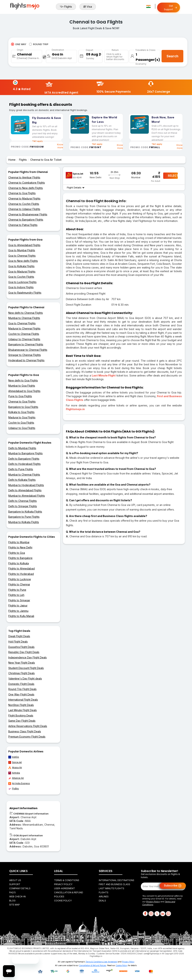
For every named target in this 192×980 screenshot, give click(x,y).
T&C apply (97, 144)
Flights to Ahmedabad (22, 568)
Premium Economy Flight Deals (27, 737)
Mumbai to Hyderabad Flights (26, 485)
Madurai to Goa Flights (22, 417)
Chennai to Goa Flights (22, 193)
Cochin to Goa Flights (21, 423)
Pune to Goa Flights (20, 396)
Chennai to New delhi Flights (26, 188)
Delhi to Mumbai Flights (22, 448)
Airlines (104, 897)
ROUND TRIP (39, 44)
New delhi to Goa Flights (23, 380)
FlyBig (13, 789)
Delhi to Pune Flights (21, 469)
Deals (102, 901)
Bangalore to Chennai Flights (26, 344)
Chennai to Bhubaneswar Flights (28, 214)
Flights (66, 7)
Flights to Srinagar (19, 600)
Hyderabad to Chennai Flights (26, 360)
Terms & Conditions (67, 880)
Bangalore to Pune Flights (24, 517)
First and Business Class (114, 884)
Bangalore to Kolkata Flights (25, 512)
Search (172, 56)
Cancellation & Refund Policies (93, 965)
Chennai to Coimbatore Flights (27, 183)
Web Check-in (17, 897)
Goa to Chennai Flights (22, 256)
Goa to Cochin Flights (21, 277)
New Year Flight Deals (22, 663)
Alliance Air (16, 778)
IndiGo (14, 757)
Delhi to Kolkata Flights (22, 480)
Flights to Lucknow (20, 579)
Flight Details (76, 187)
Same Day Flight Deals (22, 721)
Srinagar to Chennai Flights (25, 355)
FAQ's (12, 892)
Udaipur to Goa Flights (22, 428)
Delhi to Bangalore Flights (24, 459)
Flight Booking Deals (21, 715)
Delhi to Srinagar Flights (23, 506)
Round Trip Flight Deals (22, 689)
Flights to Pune (17, 590)
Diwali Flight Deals (19, 636)
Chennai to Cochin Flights (24, 204)
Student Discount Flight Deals (26, 668)
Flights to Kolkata (19, 563)
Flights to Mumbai (19, 542)
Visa (88, 7)
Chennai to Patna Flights (23, 225)
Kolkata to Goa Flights (21, 412)
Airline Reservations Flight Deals (28, 726)
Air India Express (19, 783)
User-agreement (65, 888)
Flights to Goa (17, 553)
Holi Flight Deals (18, 642)
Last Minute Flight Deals (23, 710)
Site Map (14, 905)
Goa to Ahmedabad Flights (24, 245)
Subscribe (173, 886)
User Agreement (110, 962)
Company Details (20, 888)
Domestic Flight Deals (21, 684)
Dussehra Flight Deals (21, 647)
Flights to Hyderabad (21, 574)
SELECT (173, 176)
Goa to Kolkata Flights (21, 266)
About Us (15, 880)
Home (12, 160)
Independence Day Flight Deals (28, 657)
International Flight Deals (23, 700)
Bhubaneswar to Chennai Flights (28, 350)
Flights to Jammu (18, 611)
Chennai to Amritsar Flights (24, 177)
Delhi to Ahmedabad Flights (25, 490)
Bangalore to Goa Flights (23, 407)
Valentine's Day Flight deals (25, 679)
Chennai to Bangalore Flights (26, 220)
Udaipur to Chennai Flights (24, 339)
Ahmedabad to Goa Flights (24, 391)
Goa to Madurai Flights (22, 272)
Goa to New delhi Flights (23, 261)
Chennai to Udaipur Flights (24, 209)
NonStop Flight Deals (21, 705)
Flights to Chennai (19, 584)
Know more (60, 146)
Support (15, 884)
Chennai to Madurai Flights (24, 198)
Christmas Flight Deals (22, 673)
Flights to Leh (16, 595)
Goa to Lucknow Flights (22, 282)
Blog (12, 901)
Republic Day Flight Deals (24, 652)
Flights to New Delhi (20, 547)
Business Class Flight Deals (25, 731)
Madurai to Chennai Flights (24, 328)
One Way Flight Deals (21, 694)
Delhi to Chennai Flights (23, 501)
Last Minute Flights (112, 888)
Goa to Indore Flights (21, 287)
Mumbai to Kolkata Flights (24, 522)
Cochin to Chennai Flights (24, 334)
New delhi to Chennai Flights (26, 313)
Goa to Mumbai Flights (22, 250)
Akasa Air (15, 768)
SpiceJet (15, 762)
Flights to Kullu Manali (21, 616)
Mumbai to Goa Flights (22, 386)
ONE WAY (19, 44)
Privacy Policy (63, 884)
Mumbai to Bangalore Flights (25, 453)
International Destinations (116, 880)
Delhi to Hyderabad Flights (24, 464)
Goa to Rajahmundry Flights (25, 293)
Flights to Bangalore (20, 558)
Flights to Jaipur (18, 605)
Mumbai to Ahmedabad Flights (27, 496)
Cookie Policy (63, 901)
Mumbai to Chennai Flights (24, 318)
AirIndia (14, 773)
